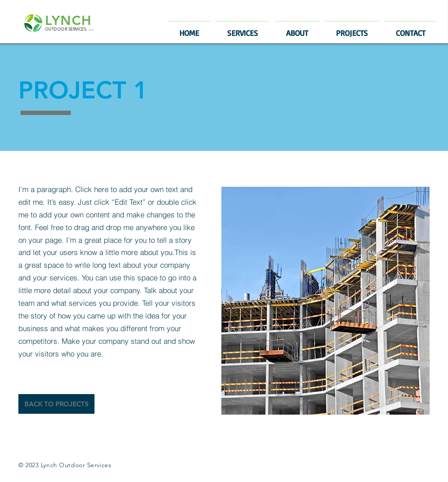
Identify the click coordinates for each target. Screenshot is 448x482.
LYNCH (68, 21)
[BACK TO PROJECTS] (56, 404)
